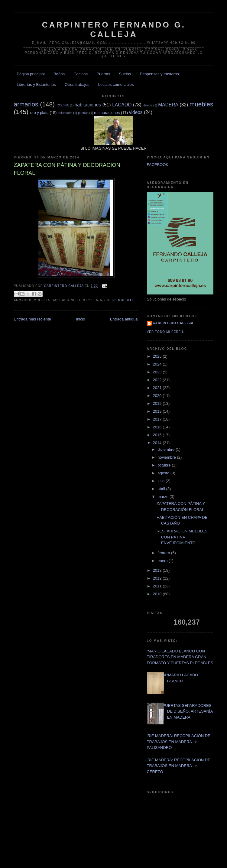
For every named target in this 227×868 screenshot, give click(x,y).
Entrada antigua (124, 319)
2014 (158, 443)
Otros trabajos (77, 85)
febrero (164, 553)
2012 (158, 578)
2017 (158, 419)
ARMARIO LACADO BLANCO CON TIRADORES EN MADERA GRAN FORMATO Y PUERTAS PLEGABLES (178, 657)
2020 (158, 396)
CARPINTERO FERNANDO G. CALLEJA (114, 29)
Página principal (31, 74)
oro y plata (39, 113)
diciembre (167, 449)
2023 (158, 372)
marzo (164, 497)
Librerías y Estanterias (36, 85)
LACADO (122, 105)
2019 (158, 403)
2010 (158, 594)
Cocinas (81, 74)
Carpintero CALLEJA (173, 323)
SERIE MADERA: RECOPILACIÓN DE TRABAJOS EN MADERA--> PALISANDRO (176, 742)
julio (162, 481)
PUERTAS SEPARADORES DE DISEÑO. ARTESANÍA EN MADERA (188, 711)
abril (162, 489)
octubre (165, 465)
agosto (164, 473)
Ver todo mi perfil (165, 332)
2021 (158, 388)
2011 (158, 586)
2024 (158, 364)
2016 (158, 427)
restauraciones (107, 113)
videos (136, 112)
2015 (158, 435)
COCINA (63, 105)
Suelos (125, 74)
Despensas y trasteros (159, 74)
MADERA (168, 105)
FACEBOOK (158, 165)
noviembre (167, 457)
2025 (158, 356)
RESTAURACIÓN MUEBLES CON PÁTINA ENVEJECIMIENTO (182, 537)
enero (163, 561)
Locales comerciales (116, 85)
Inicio (80, 319)
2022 (158, 380)
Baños (59, 74)
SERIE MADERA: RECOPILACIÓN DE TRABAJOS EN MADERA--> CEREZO (176, 766)
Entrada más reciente (33, 319)
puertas (83, 113)
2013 (158, 570)
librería (148, 105)
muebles (201, 104)
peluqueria (65, 113)
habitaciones (88, 105)
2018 (158, 411)
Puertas (103, 74)
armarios (26, 104)
